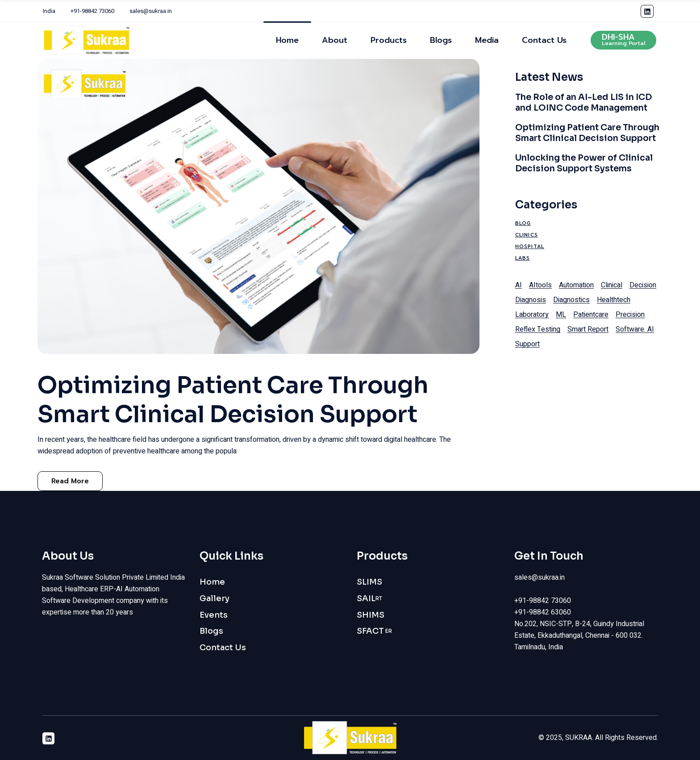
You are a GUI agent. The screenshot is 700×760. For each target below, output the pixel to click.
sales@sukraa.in (151, 11)
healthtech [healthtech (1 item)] (614, 300)
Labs (523, 258)
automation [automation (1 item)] (576, 285)
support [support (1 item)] (527, 344)
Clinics (527, 235)
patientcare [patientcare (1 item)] (591, 315)
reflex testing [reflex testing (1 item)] (538, 329)
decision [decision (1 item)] (643, 285)
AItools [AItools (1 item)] (540, 285)
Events (214, 615)
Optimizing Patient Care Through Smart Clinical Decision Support (233, 400)
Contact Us (223, 648)
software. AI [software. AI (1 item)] (635, 329)
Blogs (211, 631)
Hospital (530, 247)
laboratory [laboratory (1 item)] (532, 315)
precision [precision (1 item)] (630, 315)
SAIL (369, 599)
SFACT (374, 631)
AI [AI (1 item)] (519, 285)
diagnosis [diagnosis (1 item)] (531, 300)
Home (212, 582)
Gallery (215, 598)
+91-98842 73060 (92, 11)
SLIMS (369, 582)
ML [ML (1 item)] (561, 315)
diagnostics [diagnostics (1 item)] (571, 300)
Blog (523, 223)
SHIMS (371, 615)
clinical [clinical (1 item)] (612, 285)
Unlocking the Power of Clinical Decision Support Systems (584, 163)
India (49, 11)
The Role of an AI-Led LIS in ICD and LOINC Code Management (583, 103)
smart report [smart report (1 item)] (588, 329)
